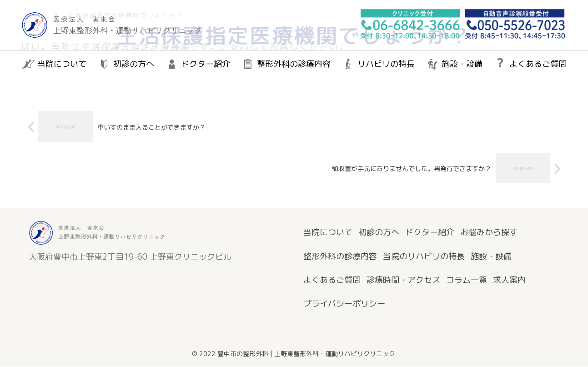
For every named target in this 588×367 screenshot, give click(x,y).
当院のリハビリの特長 (424, 256)
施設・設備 (491, 256)
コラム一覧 (467, 280)
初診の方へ (379, 233)
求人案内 (509, 280)
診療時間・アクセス (403, 280)
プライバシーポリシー (344, 304)
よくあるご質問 (332, 280)
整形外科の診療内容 (340, 256)
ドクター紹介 (430, 233)
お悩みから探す (489, 233)
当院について (328, 233)
